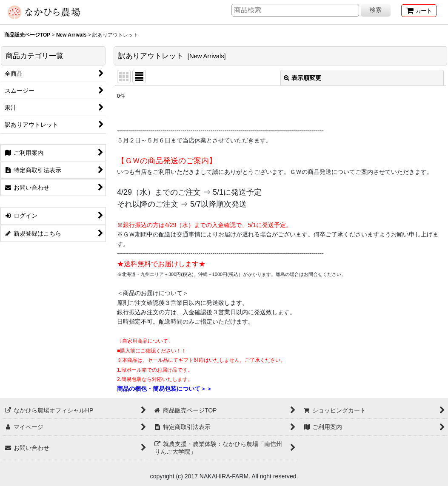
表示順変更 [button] (302, 78)
